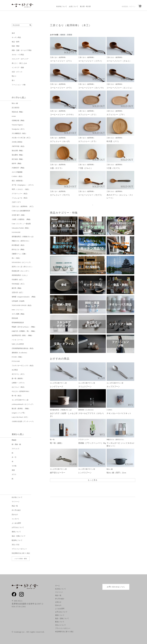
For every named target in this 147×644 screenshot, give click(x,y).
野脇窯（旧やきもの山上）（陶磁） (24, 327)
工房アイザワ (16, 202)
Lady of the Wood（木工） (20, 417)
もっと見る (93, 480)
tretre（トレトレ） (18, 310)
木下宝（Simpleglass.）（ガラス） (23, 185)
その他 (14, 466)
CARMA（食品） (18, 176)
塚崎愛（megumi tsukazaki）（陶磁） (24, 297)
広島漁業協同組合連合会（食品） (23, 348)
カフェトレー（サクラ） (60, 195)
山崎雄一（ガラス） (19, 383)
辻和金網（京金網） (19, 301)
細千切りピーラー (58, 473)
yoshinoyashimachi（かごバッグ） (23, 404)
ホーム (57, 586)
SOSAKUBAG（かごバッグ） (22, 262)
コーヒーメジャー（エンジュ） (120, 88)
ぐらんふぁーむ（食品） (20, 198)
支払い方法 (16, 545)
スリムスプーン (85, 387)
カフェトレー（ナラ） (88, 141)
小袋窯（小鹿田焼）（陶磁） (22, 219)
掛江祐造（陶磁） (18, 159)
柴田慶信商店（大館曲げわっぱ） (23, 237)
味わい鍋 (15, 103)
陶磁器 (14, 440)
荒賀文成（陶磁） (18, 112)
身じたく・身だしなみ (19, 63)
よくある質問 (16, 523)
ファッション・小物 (19, 85)
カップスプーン (113, 387)
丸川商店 (15, 370)
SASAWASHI (16, 232)
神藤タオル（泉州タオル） (21, 241)
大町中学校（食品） (19, 146)
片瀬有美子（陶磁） (19, 168)
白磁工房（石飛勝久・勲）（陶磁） (24, 331)
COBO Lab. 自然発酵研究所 (21, 211)
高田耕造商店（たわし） (20, 275)
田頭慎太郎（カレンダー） (21, 271)
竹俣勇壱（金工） (18, 280)
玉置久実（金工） (18, 292)
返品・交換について (19, 536)
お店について (73, 6)
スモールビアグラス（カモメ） (92, 413)
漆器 (13, 470)
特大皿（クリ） (113, 141)
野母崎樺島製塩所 (18, 323)
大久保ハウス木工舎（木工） (22, 138)
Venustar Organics (17, 125)
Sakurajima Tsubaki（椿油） (21, 228)
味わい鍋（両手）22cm (116, 473)
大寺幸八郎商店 (17, 142)
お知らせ (58, 602)
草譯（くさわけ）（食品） (21, 189)
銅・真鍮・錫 (16, 444)
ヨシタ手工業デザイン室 (20, 400)
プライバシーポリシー (19, 549)
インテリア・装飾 (18, 68)
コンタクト (16, 519)
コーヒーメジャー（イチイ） (91, 61)
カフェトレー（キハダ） (60, 141)
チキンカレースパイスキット (119, 413)
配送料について (17, 540)
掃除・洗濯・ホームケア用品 (22, 50)
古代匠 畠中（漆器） (19, 215)
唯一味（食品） (17, 396)
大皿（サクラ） (57, 168)
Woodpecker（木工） (19, 129)
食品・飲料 (16, 42)
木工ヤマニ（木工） (19, 374)
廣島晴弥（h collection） (20, 353)
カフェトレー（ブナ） (116, 115)
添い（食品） (16, 258)
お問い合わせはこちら (116, 587)
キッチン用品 (16, 37)
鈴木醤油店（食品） (19, 245)
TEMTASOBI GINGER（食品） (22, 305)
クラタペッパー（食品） (20, 194)
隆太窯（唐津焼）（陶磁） (21, 409)
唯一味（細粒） (57, 443)
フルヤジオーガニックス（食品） (23, 366)
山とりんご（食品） (19, 387)
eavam (14, 116)
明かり (14, 76)
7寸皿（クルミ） (85, 168)
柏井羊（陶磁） (17, 163)
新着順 (70, 35)
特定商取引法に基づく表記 (21, 553)
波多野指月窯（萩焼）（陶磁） (22, 335)
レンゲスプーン (85, 473)
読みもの (15, 515)
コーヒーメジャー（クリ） (61, 61)
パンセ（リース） (18, 340)
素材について (16, 532)
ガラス (14, 474)
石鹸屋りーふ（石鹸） (19, 254)
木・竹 (14, 457)
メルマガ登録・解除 (21, 559)
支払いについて (60, 625)
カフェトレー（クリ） (88, 115)
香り (13, 80)
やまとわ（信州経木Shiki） (21, 391)
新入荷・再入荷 (85, 6)
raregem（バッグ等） (19, 413)
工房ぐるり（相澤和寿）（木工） (23, 206)
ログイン (132, 6)
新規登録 (125, 6)
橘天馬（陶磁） (17, 288)
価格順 (63, 35)
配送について (60, 622)
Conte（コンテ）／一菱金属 (21, 224)
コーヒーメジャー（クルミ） (119, 61)
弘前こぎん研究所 (18, 344)
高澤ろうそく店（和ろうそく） (22, 267)
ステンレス (16, 449)
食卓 (13, 33)
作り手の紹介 (16, 510)
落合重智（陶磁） (18, 155)
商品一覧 (15, 506)
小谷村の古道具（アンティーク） (23, 421)
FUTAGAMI (16, 361)
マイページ (16, 502)
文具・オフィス (17, 72)
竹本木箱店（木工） (19, 284)
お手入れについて (18, 527)
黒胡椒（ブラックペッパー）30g (92, 443)
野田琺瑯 (15, 318)
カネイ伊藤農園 (17, 172)
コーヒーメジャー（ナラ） (61, 88)
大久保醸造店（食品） (19, 133)
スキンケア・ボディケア (20, 59)
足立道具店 (16, 108)
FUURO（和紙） (17, 357)
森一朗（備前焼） (18, 378)
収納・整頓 (16, 46)
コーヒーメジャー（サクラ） (91, 195)
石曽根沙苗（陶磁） (19, 121)
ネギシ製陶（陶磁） (19, 314)
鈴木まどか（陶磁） (19, 249)
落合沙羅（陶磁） (18, 151)
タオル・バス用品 (18, 55)
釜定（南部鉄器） (18, 181)
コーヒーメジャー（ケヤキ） (62, 115)
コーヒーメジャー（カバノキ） (92, 88)
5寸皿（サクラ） (114, 168)
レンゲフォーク (57, 387)
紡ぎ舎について (62, 6)
